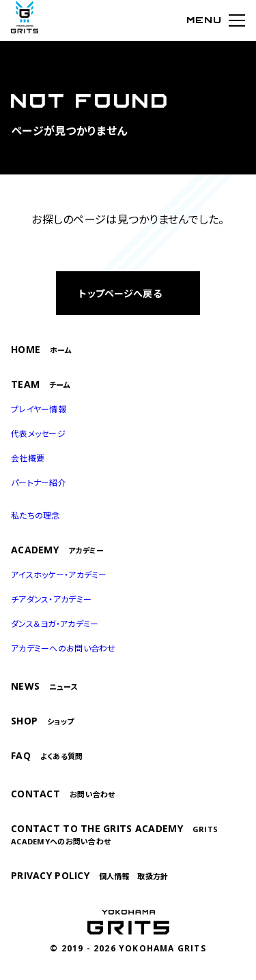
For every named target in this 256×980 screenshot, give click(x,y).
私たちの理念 (35, 516)
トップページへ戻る (120, 293)
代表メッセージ (38, 434)
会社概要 (28, 458)
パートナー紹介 (39, 483)
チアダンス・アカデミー (51, 599)
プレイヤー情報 (39, 409)
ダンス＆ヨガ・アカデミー (55, 624)
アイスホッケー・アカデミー (59, 575)
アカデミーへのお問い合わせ (63, 648)
